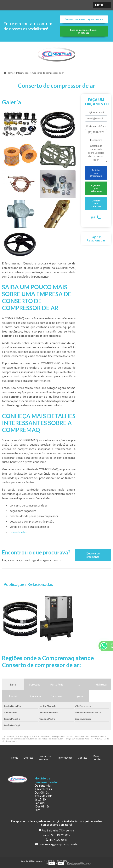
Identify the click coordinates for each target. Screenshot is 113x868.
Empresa (28, 758)
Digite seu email (96, 112)
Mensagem (96, 140)
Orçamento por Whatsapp (96, 188)
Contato (83, 758)
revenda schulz (19, 532)
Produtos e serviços (45, 758)
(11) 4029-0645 (56, 840)
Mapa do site (97, 758)
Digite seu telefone (96, 126)
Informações (65, 758)
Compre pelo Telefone (96, 203)
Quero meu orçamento (93, 555)
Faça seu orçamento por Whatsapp (84, 31)
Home (15, 758)
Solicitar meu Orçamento (96, 173)
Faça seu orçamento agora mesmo (84, 19)
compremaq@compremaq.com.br (57, 844)
